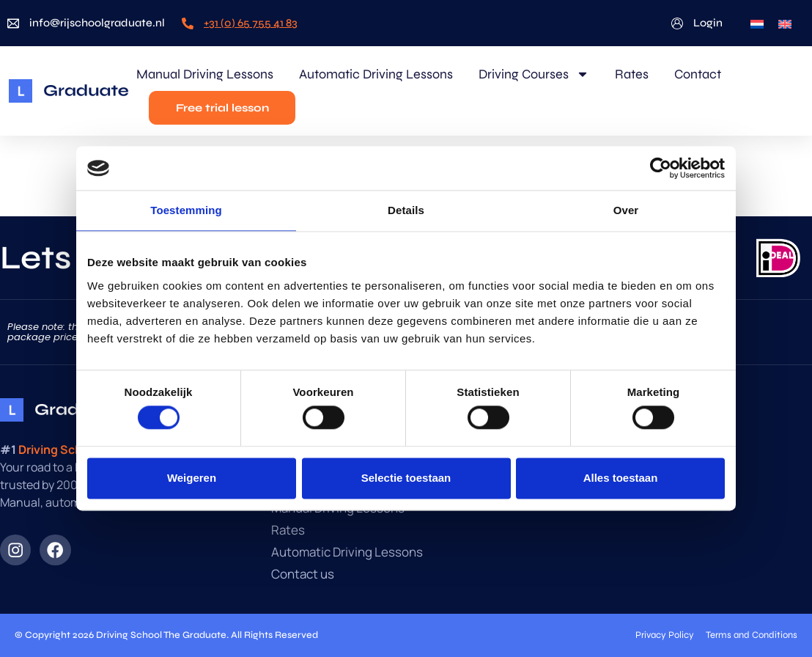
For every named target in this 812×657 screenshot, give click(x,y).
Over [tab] (626, 210)
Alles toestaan (621, 478)
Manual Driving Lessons (205, 74)
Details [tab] (406, 210)
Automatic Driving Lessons (376, 74)
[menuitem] (757, 23)
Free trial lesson (222, 108)
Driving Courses (534, 74)
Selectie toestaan (406, 478)
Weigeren (192, 478)
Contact (698, 74)
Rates (632, 74)
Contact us (303, 574)
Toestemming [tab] (186, 210)
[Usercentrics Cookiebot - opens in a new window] (661, 168)
